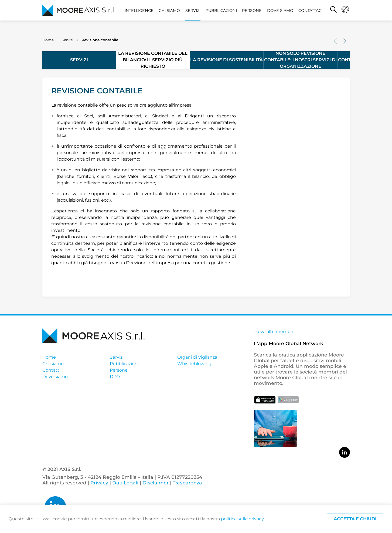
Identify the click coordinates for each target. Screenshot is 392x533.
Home (48, 40)
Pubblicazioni (221, 11)
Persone (252, 11)
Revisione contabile (100, 40)
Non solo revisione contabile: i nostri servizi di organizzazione (300, 60)
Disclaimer (156, 483)
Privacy (99, 483)
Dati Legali (125, 483)
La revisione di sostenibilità (226, 60)
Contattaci (310, 11)
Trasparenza (187, 483)
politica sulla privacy (242, 519)
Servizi (193, 11)
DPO (115, 377)
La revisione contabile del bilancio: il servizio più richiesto (153, 60)
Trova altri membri (274, 332)
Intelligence (139, 11)
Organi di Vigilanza (197, 357)
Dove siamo (280, 11)
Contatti (51, 370)
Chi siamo (169, 11)
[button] (333, 10)
